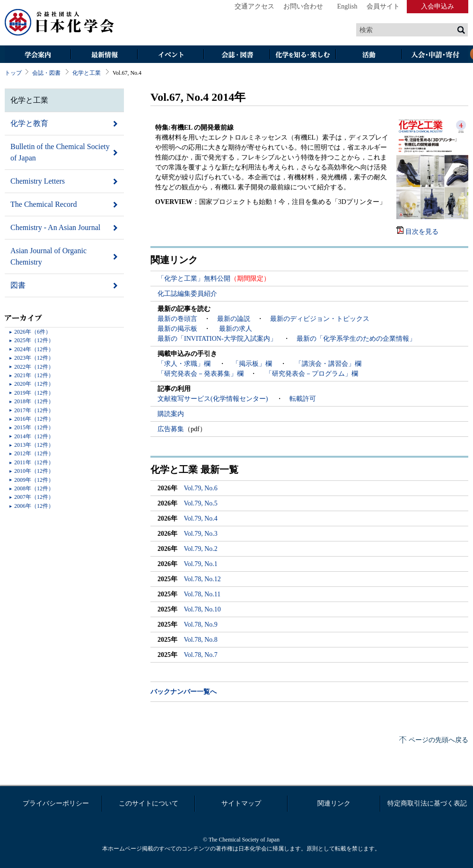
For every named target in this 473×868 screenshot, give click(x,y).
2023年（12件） (34, 358)
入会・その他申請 (435, 55)
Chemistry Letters (38, 181)
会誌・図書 (236, 55)
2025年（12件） (34, 340)
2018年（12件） (34, 401)
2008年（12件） (34, 488)
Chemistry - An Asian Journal (55, 227)
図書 (18, 285)
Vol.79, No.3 (201, 534)
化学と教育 (29, 123)
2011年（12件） (34, 462)
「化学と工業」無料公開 (194, 279)
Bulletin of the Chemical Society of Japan (60, 152)
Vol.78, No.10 (202, 609)
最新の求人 (236, 329)
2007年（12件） (34, 497)
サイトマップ (241, 803)
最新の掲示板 (177, 329)
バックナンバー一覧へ (184, 692)
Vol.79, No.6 (201, 488)
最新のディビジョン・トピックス (320, 319)
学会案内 (38, 55)
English (347, 6)
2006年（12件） (34, 506)
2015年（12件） (34, 427)
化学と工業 (87, 73)
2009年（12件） (34, 480)
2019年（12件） (34, 393)
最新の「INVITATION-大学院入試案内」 (217, 339)
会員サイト (383, 6)
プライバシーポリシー (56, 803)
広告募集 (171, 429)
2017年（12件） (34, 410)
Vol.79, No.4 (201, 518)
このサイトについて (149, 803)
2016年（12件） (34, 419)
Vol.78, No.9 (201, 624)
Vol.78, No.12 (202, 579)
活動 (369, 55)
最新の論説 (234, 319)
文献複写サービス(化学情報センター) (214, 399)
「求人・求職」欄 (185, 364)
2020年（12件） (34, 384)
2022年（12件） (34, 367)
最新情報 (104, 55)
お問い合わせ (303, 6)
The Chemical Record (44, 204)
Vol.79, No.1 (201, 564)
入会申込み (438, 6)
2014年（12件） (34, 436)
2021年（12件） (34, 375)
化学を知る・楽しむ (303, 55)
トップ (13, 73)
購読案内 (171, 414)
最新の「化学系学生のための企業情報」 (356, 339)
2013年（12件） (34, 445)
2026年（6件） (33, 332)
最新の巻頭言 (177, 319)
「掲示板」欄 (253, 364)
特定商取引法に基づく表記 (427, 803)
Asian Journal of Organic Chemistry (48, 256)
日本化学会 (60, 23)
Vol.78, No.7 (201, 655)
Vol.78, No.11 (202, 594)
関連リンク (334, 803)
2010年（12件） (34, 471)
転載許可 (303, 399)
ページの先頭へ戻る (438, 740)
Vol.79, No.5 (201, 503)
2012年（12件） (34, 453)
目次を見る (422, 232)
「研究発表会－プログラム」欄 (311, 374)
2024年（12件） (34, 349)
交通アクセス (254, 6)
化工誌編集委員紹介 (187, 294)
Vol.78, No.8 (201, 640)
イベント (170, 55)
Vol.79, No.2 (201, 549)
